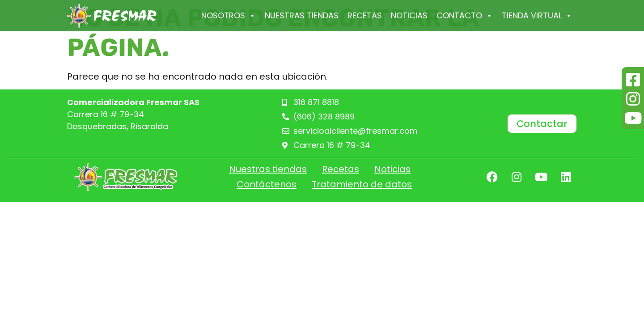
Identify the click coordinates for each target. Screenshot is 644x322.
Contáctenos (267, 184)
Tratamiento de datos (362, 184)
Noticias (409, 15)
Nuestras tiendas (302, 15)
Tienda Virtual (537, 16)
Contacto (465, 16)
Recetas (365, 15)
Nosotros (229, 16)
